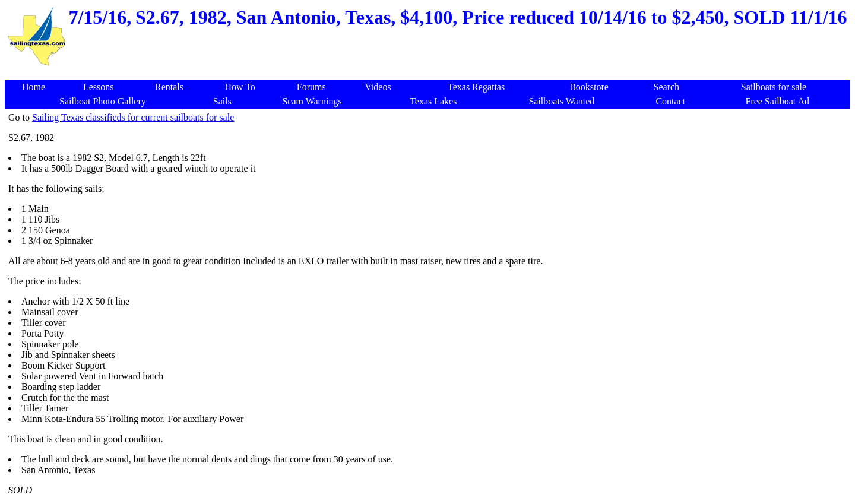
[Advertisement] (430, 74)
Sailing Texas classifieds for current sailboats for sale (133, 117)
